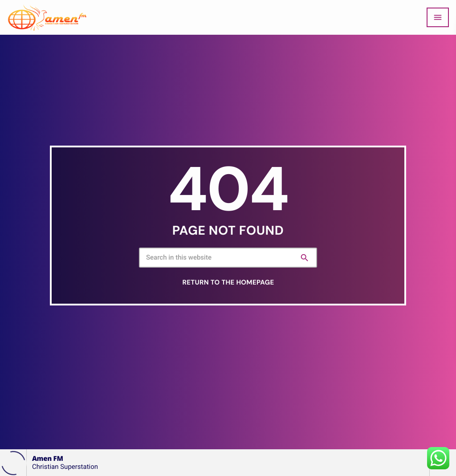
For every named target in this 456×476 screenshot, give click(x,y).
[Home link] (47, 17)
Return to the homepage (228, 282)
